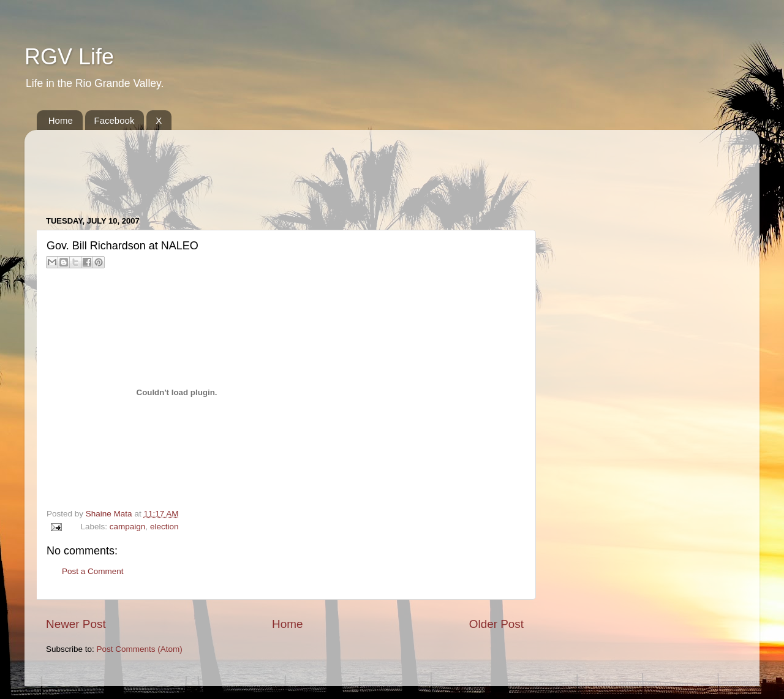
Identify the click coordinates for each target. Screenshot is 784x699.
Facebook (115, 120)
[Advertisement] (269, 167)
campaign (128, 527)
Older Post (496, 624)
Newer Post (76, 624)
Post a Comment (93, 571)
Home (61, 120)
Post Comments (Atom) (140, 649)
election (164, 527)
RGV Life (69, 57)
